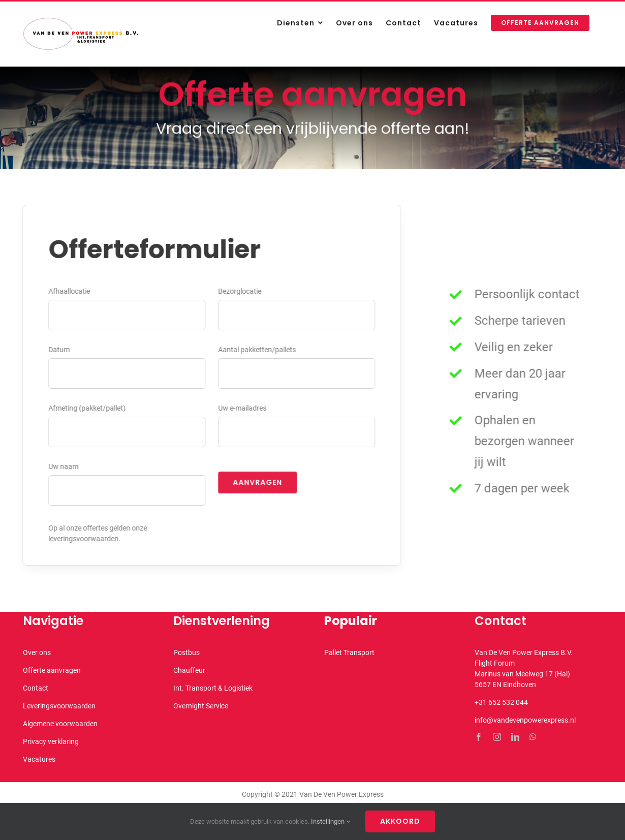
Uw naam (62, 466)
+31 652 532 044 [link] (501, 702)
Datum (58, 350)
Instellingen (331, 821)
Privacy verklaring (51, 741)
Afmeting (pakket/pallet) (86, 408)
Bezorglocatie (239, 291)
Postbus (186, 652)
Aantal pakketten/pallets (256, 350)
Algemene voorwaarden (60, 724)
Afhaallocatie (68, 291)
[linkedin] (515, 737)
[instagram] (497, 737)
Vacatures (39, 759)
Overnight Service (201, 706)
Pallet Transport (349, 652)
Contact (36, 688)
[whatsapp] (533, 737)
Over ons (37, 652)
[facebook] (479, 737)
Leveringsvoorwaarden (59, 706)
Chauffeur (189, 670)
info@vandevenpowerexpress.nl (525, 720)
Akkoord (400, 821)
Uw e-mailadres (241, 408)
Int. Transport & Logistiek (213, 688)
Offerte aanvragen (52, 670)
